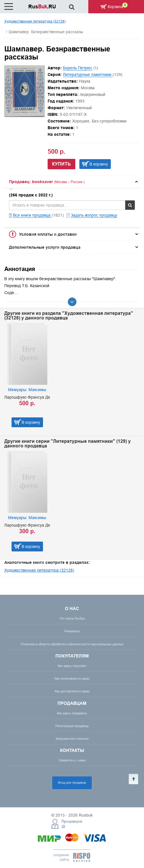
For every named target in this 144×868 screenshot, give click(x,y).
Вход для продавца (72, 782)
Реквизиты (72, 631)
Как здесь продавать (72, 713)
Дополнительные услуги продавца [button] (45, 247)
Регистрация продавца (72, 726)
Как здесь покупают (72, 666)
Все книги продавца (32, 215)
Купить (61, 164)
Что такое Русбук (72, 618)
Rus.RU (42, 6)
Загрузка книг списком (72, 739)
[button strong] (72, 182)
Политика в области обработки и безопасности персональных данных (72, 644)
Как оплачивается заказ (72, 679)
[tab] (72, 182)
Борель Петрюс (78, 68)
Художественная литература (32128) (35, 21)
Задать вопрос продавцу (94, 215)
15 (63, 826)
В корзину (99, 164)
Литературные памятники (88, 75)
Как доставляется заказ (72, 691)
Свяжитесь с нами (72, 760)
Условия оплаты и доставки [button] (48, 234)
